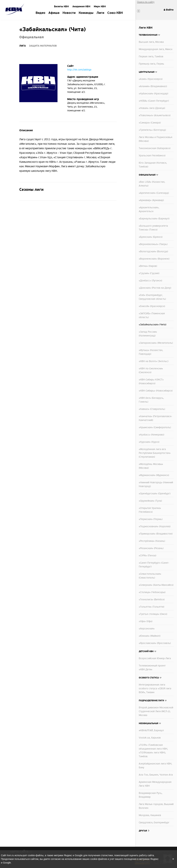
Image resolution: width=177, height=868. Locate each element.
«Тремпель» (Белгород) (152, 130)
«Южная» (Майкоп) (150, 636)
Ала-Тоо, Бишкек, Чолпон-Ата (156, 775)
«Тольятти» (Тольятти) (151, 607)
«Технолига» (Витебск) (152, 600)
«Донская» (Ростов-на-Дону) (155, 288)
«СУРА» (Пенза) (147, 556)
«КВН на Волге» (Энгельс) (154, 361)
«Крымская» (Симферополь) (155, 427)
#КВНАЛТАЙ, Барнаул (151, 730)
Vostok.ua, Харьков (150, 738)
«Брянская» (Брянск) (151, 237)
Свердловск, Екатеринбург (154, 823)
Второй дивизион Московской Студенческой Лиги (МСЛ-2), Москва (156, 711)
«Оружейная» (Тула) (150, 501)
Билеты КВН (61, 6)
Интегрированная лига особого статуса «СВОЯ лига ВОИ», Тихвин (155, 689)
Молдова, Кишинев (150, 815)
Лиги (100, 13)
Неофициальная (149, 723)
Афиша (54, 13)
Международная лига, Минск (156, 49)
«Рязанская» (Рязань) (151, 548)
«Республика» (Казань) (152, 541)
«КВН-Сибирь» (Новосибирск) (156, 391)
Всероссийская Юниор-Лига (155, 658)
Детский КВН (146, 651)
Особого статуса (149, 678)
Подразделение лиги (151, 701)
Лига (22, 46)
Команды (86, 13)
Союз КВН (115, 13)
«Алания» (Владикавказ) (153, 86)
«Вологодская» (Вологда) (153, 252)
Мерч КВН (100, 6)
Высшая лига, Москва (151, 42)
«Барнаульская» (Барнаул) (154, 219)
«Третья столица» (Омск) (153, 614)
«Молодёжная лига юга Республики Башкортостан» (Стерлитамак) (155, 453)
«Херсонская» (147, 629)
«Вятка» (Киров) (148, 266)
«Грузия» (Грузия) (149, 273)
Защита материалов (43, 46)
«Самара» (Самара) (150, 123)
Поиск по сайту (146, 2)
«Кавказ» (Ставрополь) (152, 409)
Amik (15, 10)
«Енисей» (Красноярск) (152, 306)
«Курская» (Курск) (149, 442)
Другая (143, 831)
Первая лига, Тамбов (151, 57)
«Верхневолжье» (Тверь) (153, 244)
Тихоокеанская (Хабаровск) (155, 148)
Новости (69, 13)
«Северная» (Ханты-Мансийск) (156, 585)
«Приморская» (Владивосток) (156, 534)
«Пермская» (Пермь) (151, 519)
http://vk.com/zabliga (79, 70)
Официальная (147, 175)
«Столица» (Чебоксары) (152, 592)
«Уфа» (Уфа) (146, 621)
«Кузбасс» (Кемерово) (151, 435)
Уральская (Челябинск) (152, 156)
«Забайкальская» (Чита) (153, 325)
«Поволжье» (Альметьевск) (155, 115)
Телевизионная (148, 35)
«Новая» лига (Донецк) (152, 108)
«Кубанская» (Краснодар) (153, 94)
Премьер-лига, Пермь (151, 64)
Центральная (147, 72)
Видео (40, 13)
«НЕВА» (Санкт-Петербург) (154, 101)
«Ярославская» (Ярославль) (155, 643)
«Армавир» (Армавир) (151, 200)
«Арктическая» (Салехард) (154, 193)
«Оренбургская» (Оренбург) (155, 494)
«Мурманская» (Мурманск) (154, 475)
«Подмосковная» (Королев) (155, 526)
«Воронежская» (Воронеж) (154, 259)
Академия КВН (81, 6)
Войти (170, 10)
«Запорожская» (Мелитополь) (156, 343)
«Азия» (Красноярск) (151, 79)
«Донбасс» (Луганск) (150, 281)
